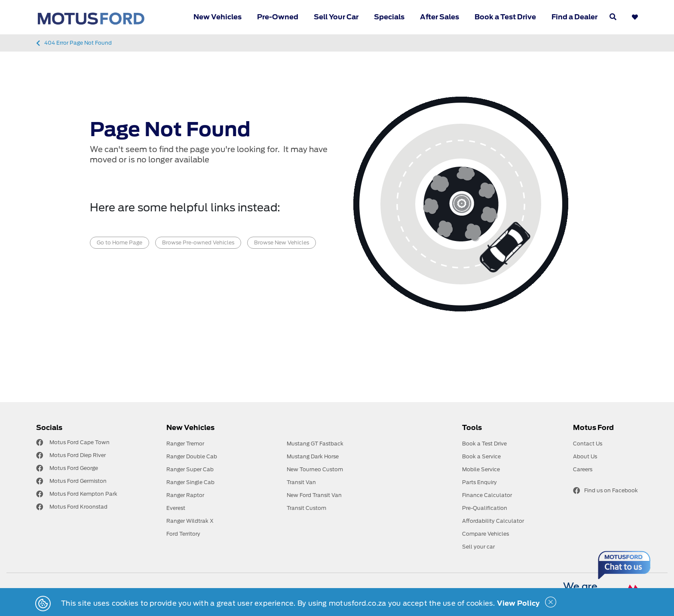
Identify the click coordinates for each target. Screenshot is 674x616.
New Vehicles (218, 17)
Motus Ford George (74, 468)
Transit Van (301, 482)
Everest (176, 508)
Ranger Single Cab (190, 482)
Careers (583, 469)
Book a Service (481, 456)
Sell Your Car (336, 17)
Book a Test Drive (505, 17)
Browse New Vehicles (282, 242)
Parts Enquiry (479, 482)
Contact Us (588, 444)
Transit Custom (306, 508)
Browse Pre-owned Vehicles (198, 242)
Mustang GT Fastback (315, 444)
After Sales (440, 17)
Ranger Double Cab (192, 456)
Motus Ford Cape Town (80, 442)
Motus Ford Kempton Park (83, 494)
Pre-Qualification (485, 508)
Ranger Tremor (185, 444)
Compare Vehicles (486, 534)
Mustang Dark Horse (313, 456)
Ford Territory (183, 534)
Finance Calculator (487, 495)
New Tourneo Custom (315, 469)
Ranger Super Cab (190, 469)
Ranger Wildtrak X (190, 521)
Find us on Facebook (605, 491)
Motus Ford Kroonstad (78, 507)
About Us (585, 456)
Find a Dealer (574, 17)
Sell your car (478, 547)
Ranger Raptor (185, 495)
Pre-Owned (278, 17)
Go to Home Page (119, 242)
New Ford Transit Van (314, 495)
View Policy (518, 603)
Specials (389, 17)
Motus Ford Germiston (78, 481)
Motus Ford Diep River (78, 455)
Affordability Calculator (493, 521)
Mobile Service (481, 469)
